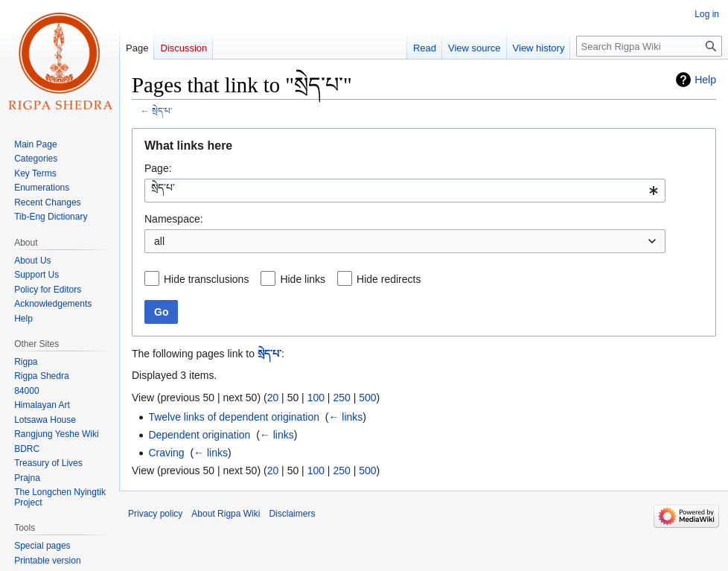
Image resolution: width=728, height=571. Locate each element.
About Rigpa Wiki (226, 514)
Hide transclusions (206, 279)
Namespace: (174, 219)
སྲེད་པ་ (162, 111)
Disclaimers (292, 514)
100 (316, 398)
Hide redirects (389, 279)
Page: (158, 168)
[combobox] (405, 191)
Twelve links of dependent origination (234, 417)
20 (273, 398)
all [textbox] (159, 241)
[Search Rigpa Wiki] (649, 46)
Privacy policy (155, 514)
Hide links (303, 279)
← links (345, 417)
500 (367, 398)
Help (705, 80)
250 (341, 398)
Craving (166, 453)
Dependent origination (199, 435)
